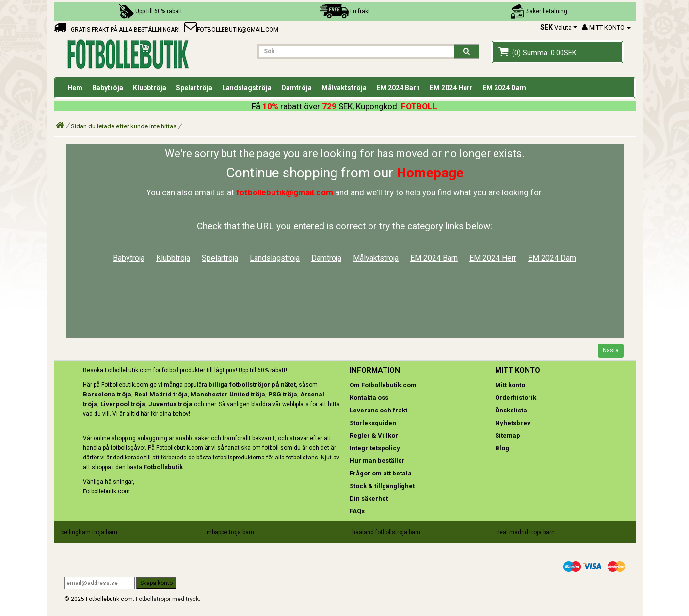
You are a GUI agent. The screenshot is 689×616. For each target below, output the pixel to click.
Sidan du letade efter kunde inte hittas (124, 126)
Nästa (611, 350)
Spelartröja (220, 258)
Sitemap (508, 435)
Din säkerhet (369, 498)
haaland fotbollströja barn (386, 532)
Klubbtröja (173, 258)
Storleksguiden (373, 423)
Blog (502, 448)
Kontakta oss (369, 398)
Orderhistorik (516, 398)
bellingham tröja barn (89, 532)
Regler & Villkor (374, 435)
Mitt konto (510, 385)
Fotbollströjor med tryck (167, 599)
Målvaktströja (376, 258)
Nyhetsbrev (513, 423)
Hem (75, 88)
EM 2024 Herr (493, 258)
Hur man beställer (377, 461)
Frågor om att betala (381, 473)
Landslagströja (275, 258)
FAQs (357, 511)
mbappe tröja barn (230, 532)
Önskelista (511, 410)
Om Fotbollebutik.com (383, 385)
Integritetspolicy (375, 448)
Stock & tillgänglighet (382, 486)
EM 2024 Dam (552, 258)
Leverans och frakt (378, 410)
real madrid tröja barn (526, 532)
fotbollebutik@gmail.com (231, 30)
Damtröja (326, 258)
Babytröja (129, 258)
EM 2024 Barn (434, 258)
